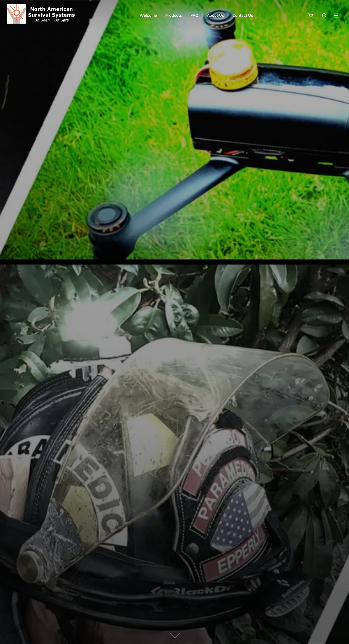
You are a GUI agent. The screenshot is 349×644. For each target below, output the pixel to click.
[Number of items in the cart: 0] (310, 15)
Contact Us (243, 15)
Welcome (148, 15)
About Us (215, 15)
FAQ (194, 15)
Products (174, 15)
